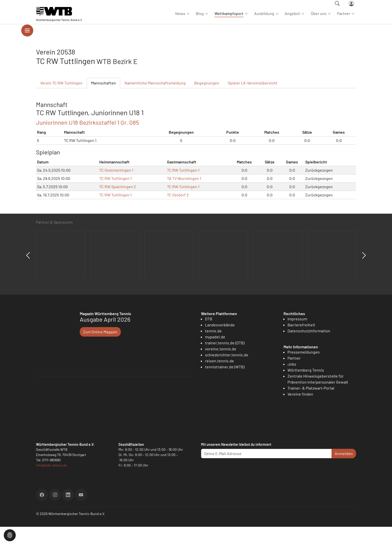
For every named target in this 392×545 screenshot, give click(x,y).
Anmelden (344, 472)
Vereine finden (300, 412)
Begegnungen (207, 101)
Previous (28, 274)
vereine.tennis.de (221, 367)
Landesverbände (220, 343)
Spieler (253, 101)
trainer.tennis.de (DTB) (225, 361)
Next (364, 274)
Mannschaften (103, 101)
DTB (209, 337)
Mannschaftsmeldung (155, 101)
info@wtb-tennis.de (51, 483)
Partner (294, 376)
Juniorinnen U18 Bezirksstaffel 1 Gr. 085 (87, 140)
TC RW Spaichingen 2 (118, 205)
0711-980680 (51, 478)
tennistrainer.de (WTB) (225, 385)
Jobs (292, 382)
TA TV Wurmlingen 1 (184, 196)
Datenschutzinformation (309, 349)
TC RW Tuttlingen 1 (183, 188)
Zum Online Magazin (100, 350)
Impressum (297, 337)
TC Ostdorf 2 (178, 213)
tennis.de (213, 349)
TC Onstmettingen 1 (116, 188)
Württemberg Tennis (306, 388)
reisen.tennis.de (219, 379)
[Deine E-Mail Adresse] (266, 472)
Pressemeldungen (304, 370)
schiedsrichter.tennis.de (227, 373)
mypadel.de (215, 355)
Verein (61, 101)
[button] (10, 535)
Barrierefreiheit (301, 343)
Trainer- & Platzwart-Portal (311, 406)
